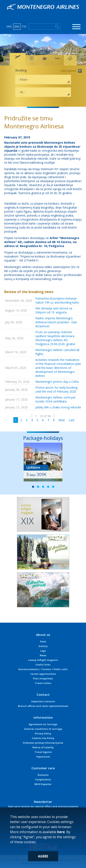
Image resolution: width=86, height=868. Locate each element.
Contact (43, 694)
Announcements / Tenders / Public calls (43, 669)
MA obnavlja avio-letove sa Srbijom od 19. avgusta (54, 310)
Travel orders (43, 683)
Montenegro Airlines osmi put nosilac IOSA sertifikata (55, 399)
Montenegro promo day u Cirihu (57, 382)
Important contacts (43, 701)
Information (43, 717)
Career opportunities (43, 674)
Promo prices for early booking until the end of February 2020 (56, 389)
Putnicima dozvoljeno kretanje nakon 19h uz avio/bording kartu (57, 300)
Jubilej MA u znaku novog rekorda (58, 407)
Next (62, 420)
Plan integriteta (43, 678)
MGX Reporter (43, 784)
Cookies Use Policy (43, 738)
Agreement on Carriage (43, 724)
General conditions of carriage (43, 729)
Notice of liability (43, 747)
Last (72, 420)
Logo (43, 651)
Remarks (43, 775)
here (61, 832)
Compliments (43, 779)
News (43, 655)
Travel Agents (43, 752)
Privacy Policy (43, 733)
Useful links (43, 665)
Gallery (43, 646)
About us (43, 635)
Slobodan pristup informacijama (43, 743)
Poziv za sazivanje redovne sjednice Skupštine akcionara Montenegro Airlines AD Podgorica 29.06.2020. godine (55, 338)
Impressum (43, 757)
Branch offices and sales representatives (43, 706)
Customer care (43, 768)
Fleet (43, 641)
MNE (9, 27)
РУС (24, 27)
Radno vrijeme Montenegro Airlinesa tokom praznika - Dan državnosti (56, 322)
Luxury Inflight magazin (43, 660)
